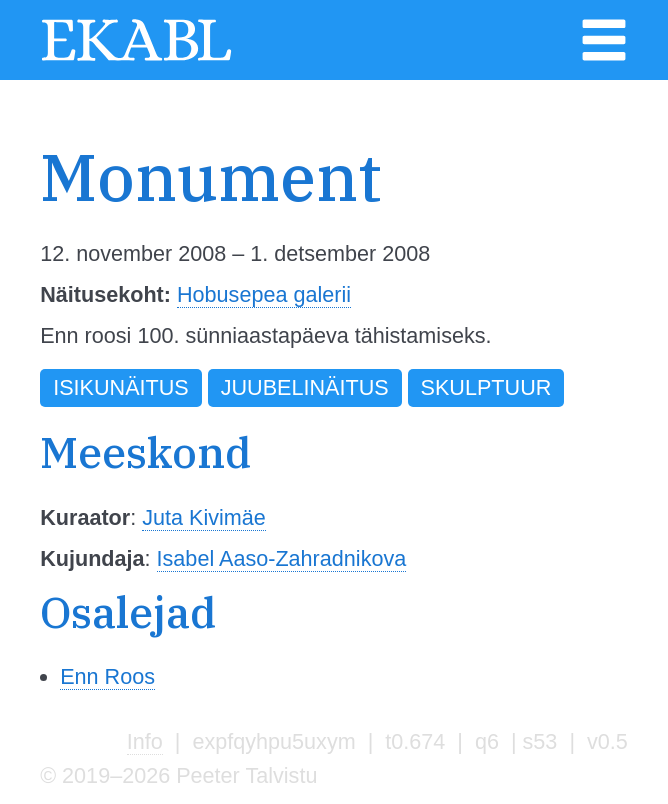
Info (145, 741)
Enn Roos (107, 676)
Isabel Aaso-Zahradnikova (282, 558)
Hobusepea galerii (264, 294)
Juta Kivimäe (204, 517)
